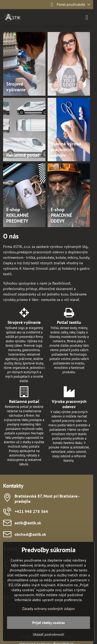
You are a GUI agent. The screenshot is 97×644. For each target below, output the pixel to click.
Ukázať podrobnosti (48, 634)
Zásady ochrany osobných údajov (48, 609)
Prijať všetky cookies (48, 623)
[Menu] (87, 17)
